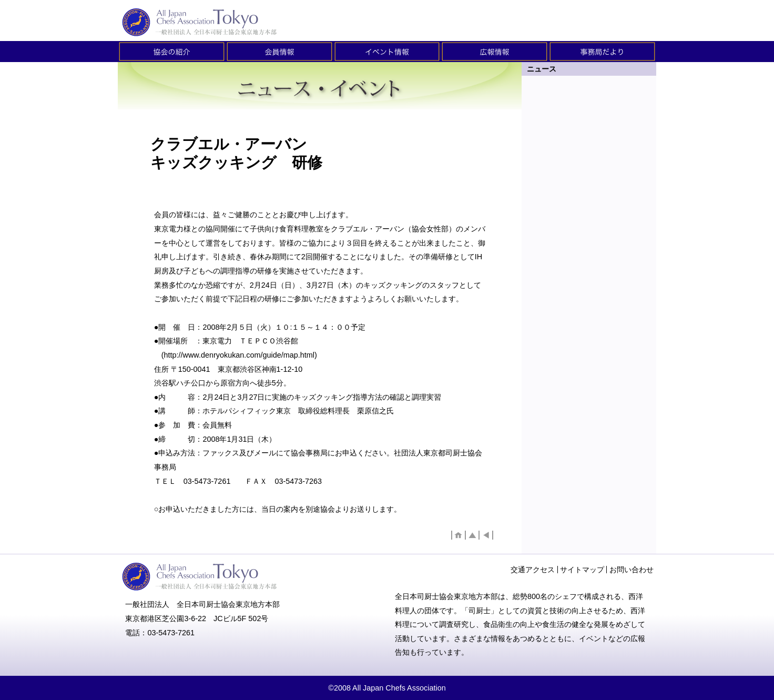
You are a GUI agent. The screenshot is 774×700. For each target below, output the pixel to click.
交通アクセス (533, 570)
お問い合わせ (632, 570)
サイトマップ (582, 570)
